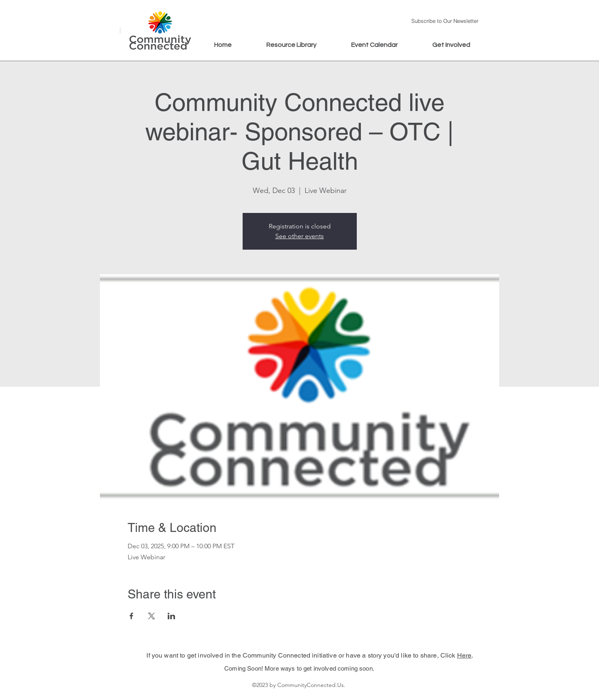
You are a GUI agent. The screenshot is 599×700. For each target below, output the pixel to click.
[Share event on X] (151, 616)
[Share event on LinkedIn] (171, 616)
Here (464, 655)
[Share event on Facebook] (132, 616)
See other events (299, 236)
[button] (445, 21)
